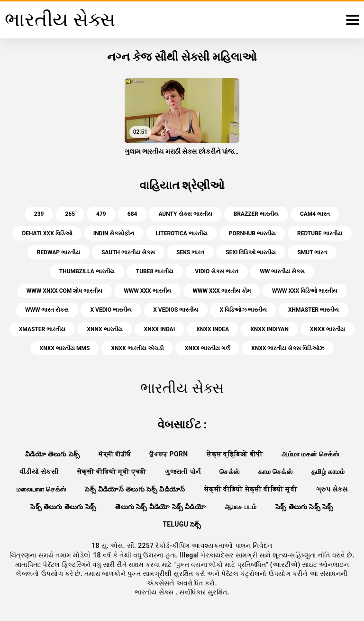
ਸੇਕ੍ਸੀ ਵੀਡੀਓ (115, 454)
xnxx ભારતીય (328, 329)
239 (39, 214)
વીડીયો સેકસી (39, 472)
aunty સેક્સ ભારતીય (185, 214)
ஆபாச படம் (241, 507)
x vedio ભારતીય (111, 310)
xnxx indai (160, 329)
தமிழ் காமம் (328, 472)
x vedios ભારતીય (176, 310)
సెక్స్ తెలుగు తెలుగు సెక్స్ (63, 507)
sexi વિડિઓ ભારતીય (251, 252)
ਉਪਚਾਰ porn (169, 454)
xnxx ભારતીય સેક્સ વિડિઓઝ (288, 348)
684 (132, 214)
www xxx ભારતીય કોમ (222, 291)
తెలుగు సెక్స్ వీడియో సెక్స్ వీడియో (160, 507)
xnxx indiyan (269, 329)
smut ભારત (312, 252)
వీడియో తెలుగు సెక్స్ (52, 454)
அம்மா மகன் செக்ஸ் (310, 454)
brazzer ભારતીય (256, 214)
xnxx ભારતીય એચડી (137, 348)
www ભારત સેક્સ (47, 310)
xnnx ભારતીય (105, 329)
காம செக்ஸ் (275, 472)
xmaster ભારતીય (42, 329)
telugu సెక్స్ (182, 524)
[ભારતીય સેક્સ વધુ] (353, 20)
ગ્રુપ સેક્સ (332, 489)
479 (101, 214)
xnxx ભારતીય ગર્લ (207, 348)
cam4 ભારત (315, 214)
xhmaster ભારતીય (314, 310)
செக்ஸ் (229, 472)
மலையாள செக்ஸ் (41, 489)
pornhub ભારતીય (252, 233)
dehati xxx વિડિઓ (47, 233)
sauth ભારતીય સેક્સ (128, 252)
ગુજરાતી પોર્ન (183, 472)
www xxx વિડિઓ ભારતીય (305, 291)
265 (70, 214)
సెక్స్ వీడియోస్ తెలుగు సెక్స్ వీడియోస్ (135, 489)
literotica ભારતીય (181, 233)
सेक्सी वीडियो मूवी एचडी (112, 472)
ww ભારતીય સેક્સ (282, 271)
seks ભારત (190, 252)
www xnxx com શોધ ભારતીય (64, 291)
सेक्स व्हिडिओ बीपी (235, 454)
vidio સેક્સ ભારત (217, 271)
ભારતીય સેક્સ (155, 592)
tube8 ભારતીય (155, 271)
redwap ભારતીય (59, 252)
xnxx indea (213, 329)
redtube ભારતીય (320, 233)
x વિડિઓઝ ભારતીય (243, 310)
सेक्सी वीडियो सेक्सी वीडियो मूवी (251, 489)
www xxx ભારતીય (147, 291)
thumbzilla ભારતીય (87, 271)
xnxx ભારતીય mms (65, 348)
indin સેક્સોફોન (114, 233)
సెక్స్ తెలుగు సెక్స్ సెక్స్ (305, 507)
